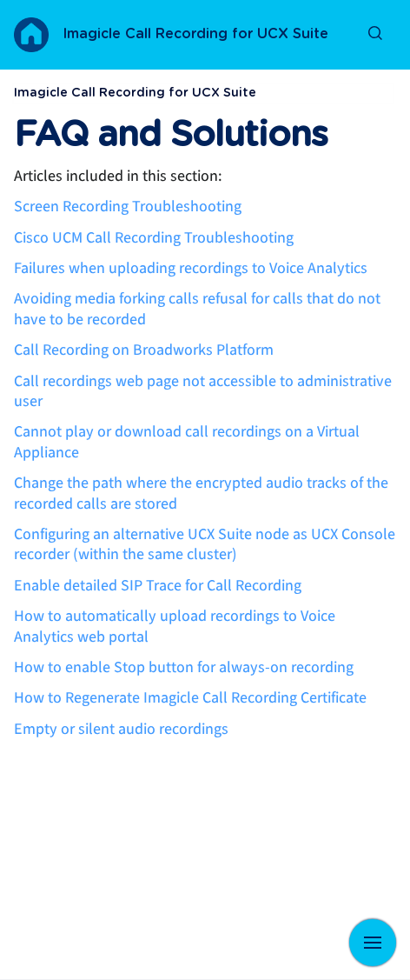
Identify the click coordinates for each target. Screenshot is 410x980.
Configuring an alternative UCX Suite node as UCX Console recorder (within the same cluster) (205, 544)
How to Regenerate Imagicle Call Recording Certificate (190, 698)
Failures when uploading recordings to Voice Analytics (191, 268)
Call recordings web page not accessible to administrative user (203, 391)
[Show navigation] (373, 943)
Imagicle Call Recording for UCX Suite (195, 34)
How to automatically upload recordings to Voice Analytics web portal (175, 626)
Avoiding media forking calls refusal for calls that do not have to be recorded (197, 309)
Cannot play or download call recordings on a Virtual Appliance (187, 442)
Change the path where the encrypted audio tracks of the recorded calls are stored (201, 493)
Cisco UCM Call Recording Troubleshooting (154, 238)
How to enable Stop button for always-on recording (184, 667)
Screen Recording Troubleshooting (128, 207)
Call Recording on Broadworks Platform (144, 350)
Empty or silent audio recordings (121, 729)
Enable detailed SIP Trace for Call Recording (158, 586)
